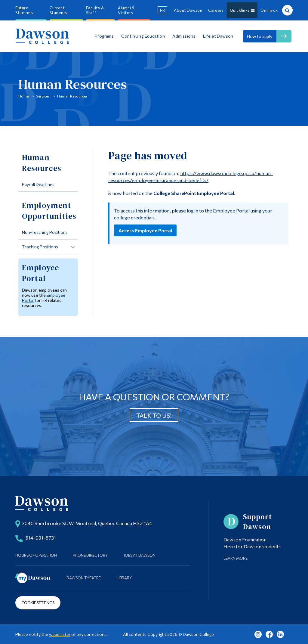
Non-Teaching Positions (45, 232)
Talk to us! (154, 415)
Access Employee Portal (145, 230)
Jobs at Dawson (140, 555)
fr (162, 10)
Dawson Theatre (84, 578)
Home (23, 96)
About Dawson (188, 10)
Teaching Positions (40, 247)
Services (43, 96)
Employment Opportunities (49, 211)
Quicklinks (242, 10)
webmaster (60, 634)
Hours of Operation (36, 555)
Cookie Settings (38, 603)
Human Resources (72, 96)
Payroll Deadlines (38, 184)
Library (124, 578)
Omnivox (269, 10)
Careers (216, 10)
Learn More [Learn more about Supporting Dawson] (236, 558)
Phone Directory (90, 555)
